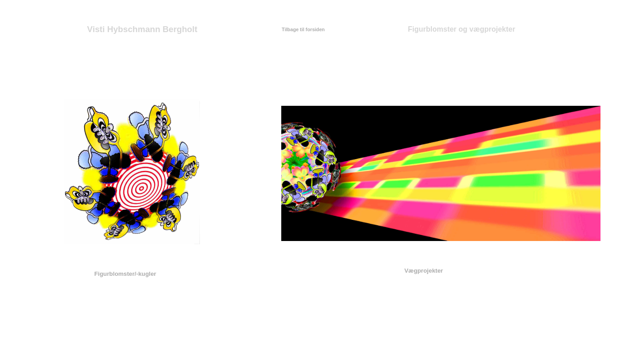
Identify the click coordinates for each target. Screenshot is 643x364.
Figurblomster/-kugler (125, 274)
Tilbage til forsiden (303, 29)
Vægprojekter (424, 271)
